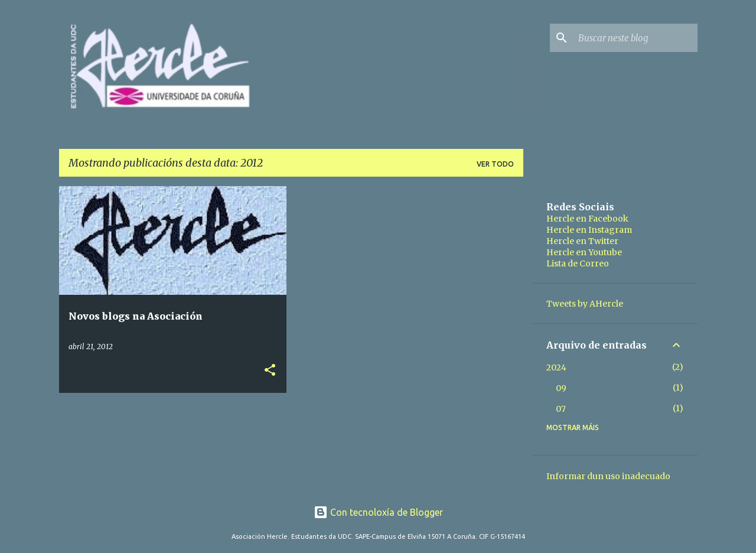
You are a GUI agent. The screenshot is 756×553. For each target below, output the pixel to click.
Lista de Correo (578, 264)
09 (561, 388)
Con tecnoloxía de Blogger (378, 512)
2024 (556, 367)
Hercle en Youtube (584, 252)
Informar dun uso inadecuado (608, 476)
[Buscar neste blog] (636, 38)
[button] (270, 371)
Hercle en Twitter (582, 241)
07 (561, 409)
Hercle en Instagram (589, 230)
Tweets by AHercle (585, 304)
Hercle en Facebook (587, 219)
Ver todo (495, 164)
